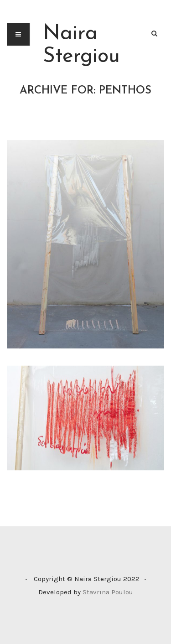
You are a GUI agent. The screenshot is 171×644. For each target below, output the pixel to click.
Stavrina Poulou (108, 592)
